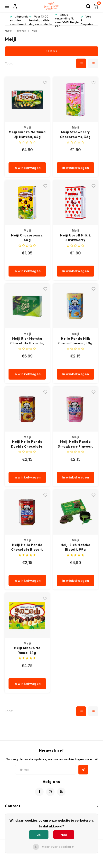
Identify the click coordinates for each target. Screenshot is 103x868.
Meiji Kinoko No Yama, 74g (27, 650)
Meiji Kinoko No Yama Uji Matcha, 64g (27, 134)
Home (8, 31)
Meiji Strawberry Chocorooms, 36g (75, 134)
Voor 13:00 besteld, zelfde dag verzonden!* (41, 20)
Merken (22, 31)
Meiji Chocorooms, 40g (27, 238)
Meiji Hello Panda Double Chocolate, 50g (27, 444)
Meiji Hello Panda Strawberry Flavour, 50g (75, 444)
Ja (39, 835)
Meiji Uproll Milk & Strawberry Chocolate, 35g (75, 238)
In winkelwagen (27, 168)
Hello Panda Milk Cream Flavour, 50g (75, 341)
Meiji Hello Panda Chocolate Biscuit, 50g (27, 547)
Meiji (35, 31)
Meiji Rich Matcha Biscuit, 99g (75, 547)
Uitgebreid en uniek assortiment (19, 20)
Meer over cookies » (58, 847)
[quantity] (33, 157)
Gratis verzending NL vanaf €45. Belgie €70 (67, 20)
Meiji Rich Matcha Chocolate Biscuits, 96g (27, 341)
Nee (64, 835)
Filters (51, 51)
